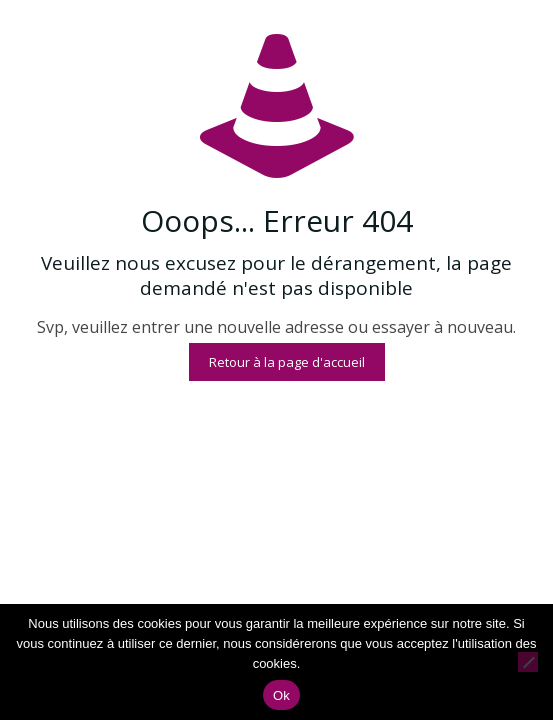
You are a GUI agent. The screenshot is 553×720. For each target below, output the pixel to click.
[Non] (528, 662)
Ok (281, 695)
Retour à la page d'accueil (287, 362)
